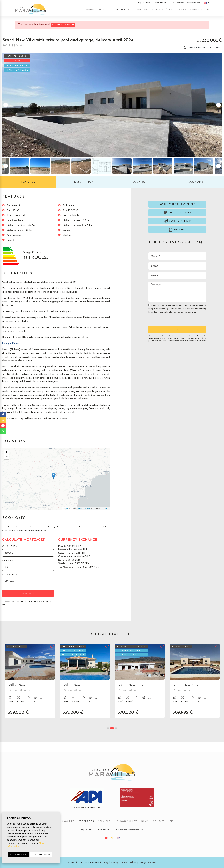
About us (105, 10)
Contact (196, 10)
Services (141, 10)
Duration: (11, 575)
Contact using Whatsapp (177, 203)
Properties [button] (123, 10)
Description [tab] (84, 182)
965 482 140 (161, 3)
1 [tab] (108, 728)
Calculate (28, 593)
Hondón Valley (163, 10)
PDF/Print (177, 230)
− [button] (7, 457)
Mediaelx (152, 863)
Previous (5, 105)
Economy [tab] (196, 182)
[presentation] (165, 319)
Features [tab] (28, 182)
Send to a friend (177, 221)
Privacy (115, 863)
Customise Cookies (41, 854)
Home (90, 10)
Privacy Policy (181, 309)
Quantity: (11, 546)
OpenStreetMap (84, 509)
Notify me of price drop (202, 47)
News (182, 10)
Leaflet (65, 509)
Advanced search (63, 25)
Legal (107, 863)
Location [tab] (140, 182)
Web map (134, 863)
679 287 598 (144, 3)
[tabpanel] (30, 683)
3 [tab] (116, 728)
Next (219, 105)
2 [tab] (112, 728)
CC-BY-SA (104, 509)
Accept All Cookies (18, 854)
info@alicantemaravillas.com (187, 3)
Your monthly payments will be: (28, 603)
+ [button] (7, 452)
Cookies (124, 863)
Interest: (10, 561)
